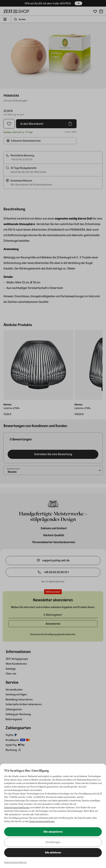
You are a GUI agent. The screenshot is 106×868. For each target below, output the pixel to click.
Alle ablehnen (53, 852)
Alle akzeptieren (53, 832)
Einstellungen (53, 842)
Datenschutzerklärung (15, 862)
